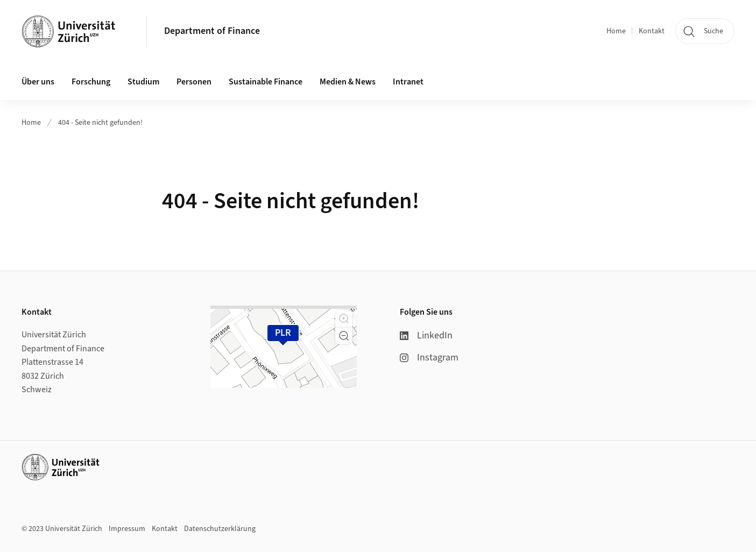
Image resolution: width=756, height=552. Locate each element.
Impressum (127, 529)
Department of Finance (212, 31)
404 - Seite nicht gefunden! (100, 123)
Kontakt (652, 31)
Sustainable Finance (266, 82)
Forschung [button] (91, 82)
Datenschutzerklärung (220, 529)
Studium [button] (143, 82)
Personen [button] (194, 82)
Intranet (408, 82)
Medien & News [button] (348, 82)
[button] (344, 319)
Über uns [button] (38, 82)
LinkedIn (426, 335)
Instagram (429, 358)
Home (616, 31)
